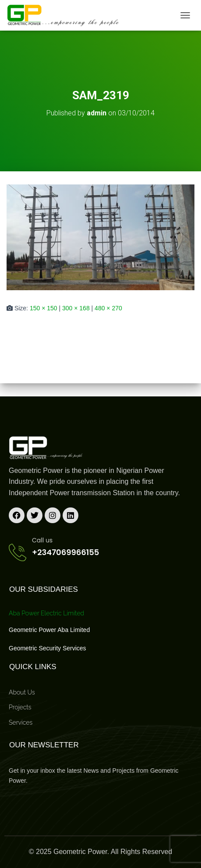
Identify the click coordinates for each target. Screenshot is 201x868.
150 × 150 (44, 308)
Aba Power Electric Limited (46, 613)
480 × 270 (108, 308)
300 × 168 (76, 308)
